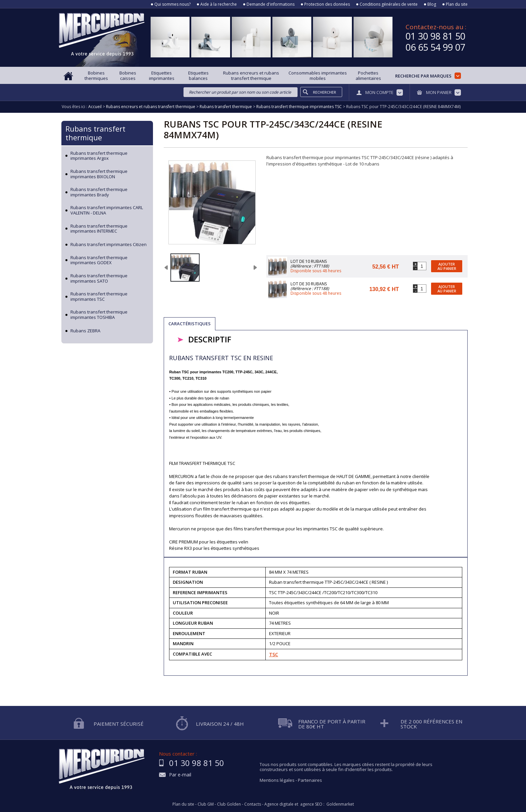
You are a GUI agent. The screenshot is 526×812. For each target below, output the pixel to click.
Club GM (206, 804)
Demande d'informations (271, 4)
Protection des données (327, 4)
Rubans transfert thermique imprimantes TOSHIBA (99, 315)
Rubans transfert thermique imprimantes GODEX (99, 260)
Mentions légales (277, 780)
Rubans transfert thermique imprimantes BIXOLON (99, 174)
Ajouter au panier (447, 266)
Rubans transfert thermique (95, 133)
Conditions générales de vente (389, 4)
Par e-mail (180, 775)
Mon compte (379, 92)
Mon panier (439, 92)
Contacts (253, 804)
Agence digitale (279, 804)
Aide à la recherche (219, 4)
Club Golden (229, 804)
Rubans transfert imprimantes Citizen (109, 245)
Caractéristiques (190, 324)
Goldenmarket (340, 804)
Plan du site (457, 4)
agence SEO (311, 804)
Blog (432, 4)
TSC (274, 654)
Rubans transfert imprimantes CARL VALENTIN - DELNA (107, 210)
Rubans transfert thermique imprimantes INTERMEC (99, 229)
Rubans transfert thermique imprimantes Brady (99, 192)
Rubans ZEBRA (85, 331)
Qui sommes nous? (172, 4)
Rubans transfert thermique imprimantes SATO (99, 278)
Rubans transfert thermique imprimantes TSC (99, 297)
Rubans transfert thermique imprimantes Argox (99, 156)
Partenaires (310, 780)
